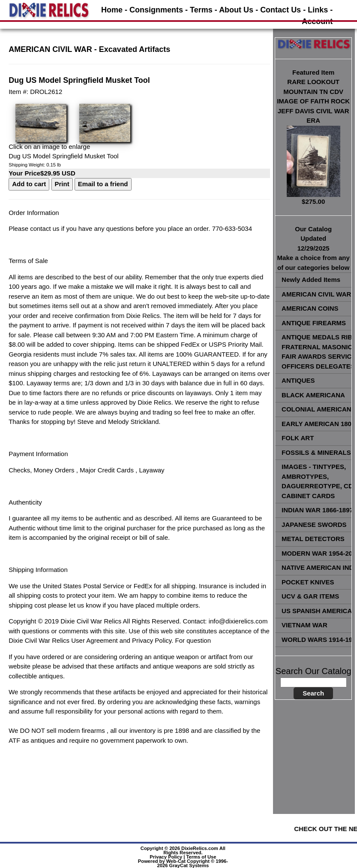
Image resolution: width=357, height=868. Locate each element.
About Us (236, 10)
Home (112, 10)
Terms (201, 10)
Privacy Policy (166, 857)
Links (318, 10)
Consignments (156, 10)
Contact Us (280, 10)
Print (62, 184)
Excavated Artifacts (135, 49)
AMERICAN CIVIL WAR (50, 49)
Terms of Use (201, 857)
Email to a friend (103, 184)
